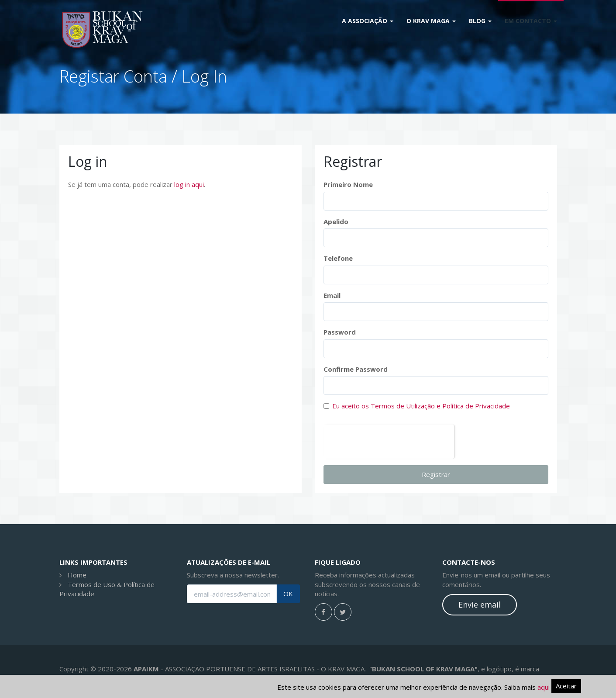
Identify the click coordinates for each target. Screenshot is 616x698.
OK (288, 594)
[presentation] (389, 442)
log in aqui (189, 184)
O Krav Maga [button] (431, 21)
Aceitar (566, 686)
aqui (544, 687)
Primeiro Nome (348, 184)
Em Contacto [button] (531, 21)
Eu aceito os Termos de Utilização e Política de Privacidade (421, 406)
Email (332, 295)
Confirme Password (356, 369)
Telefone (338, 258)
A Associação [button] (368, 21)
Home (77, 575)
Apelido (336, 221)
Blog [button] (480, 21)
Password (340, 332)
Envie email (480, 605)
